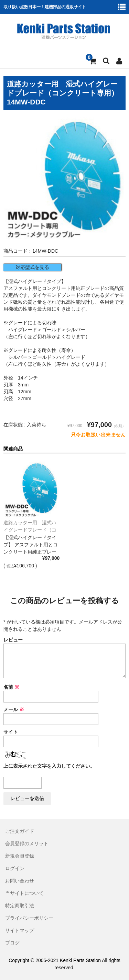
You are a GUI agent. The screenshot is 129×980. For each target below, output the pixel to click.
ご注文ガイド (20, 831)
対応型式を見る (32, 267)
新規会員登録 (20, 856)
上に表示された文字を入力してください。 (49, 766)
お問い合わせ (20, 881)
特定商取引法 (20, 906)
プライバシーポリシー (29, 918)
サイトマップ (20, 930)
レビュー (13, 640)
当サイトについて (24, 893)
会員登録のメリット (27, 843)
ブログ (12, 943)
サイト (11, 732)
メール (14, 709)
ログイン (15, 868)
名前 (11, 687)
